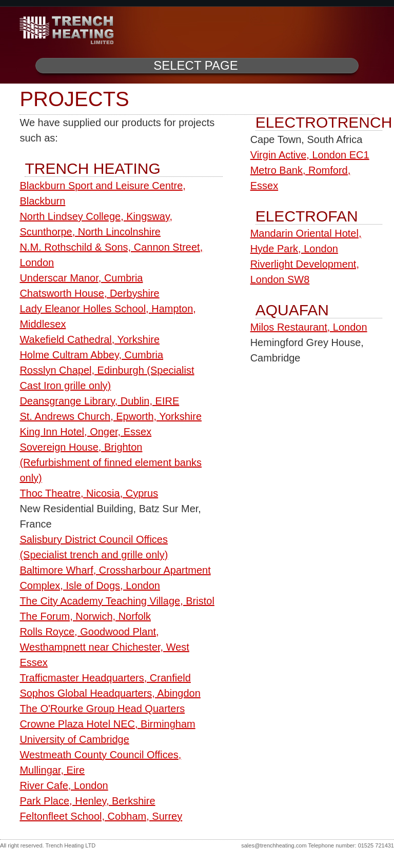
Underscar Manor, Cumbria (81, 278)
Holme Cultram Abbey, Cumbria (91, 355)
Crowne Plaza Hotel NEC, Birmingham (107, 724)
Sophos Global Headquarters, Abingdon (110, 693)
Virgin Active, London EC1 (310, 155)
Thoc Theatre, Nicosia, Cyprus (89, 493)
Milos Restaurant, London (309, 327)
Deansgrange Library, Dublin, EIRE (99, 401)
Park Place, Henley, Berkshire (87, 801)
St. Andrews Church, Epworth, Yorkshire (111, 416)
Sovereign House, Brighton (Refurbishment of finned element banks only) (111, 462)
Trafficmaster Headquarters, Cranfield (105, 678)
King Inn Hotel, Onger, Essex (85, 432)
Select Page (196, 65)
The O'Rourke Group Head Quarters (102, 709)
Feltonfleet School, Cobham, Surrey (101, 816)
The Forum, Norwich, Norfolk (85, 616)
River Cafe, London (64, 785)
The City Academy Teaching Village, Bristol (117, 601)
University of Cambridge (74, 739)
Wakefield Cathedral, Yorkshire (90, 339)
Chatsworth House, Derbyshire (89, 293)
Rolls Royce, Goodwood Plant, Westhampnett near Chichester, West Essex (104, 647)
